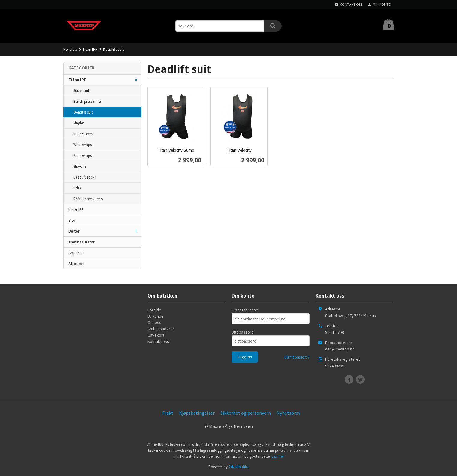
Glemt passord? (297, 357)
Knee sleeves (83, 134)
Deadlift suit (83, 112)
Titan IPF (77, 80)
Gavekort (156, 335)
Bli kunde (156, 316)
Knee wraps (82, 156)
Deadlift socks (85, 177)
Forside (70, 49)
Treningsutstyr (82, 242)
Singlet (79, 123)
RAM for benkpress (88, 199)
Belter (74, 231)
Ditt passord (243, 332)
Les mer (278, 456)
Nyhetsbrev (288, 413)
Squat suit (81, 91)
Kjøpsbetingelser (197, 413)
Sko (72, 220)
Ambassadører (161, 329)
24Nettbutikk (239, 467)
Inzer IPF (76, 209)
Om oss (154, 322)
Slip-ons (80, 166)
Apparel (76, 253)
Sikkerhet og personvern (246, 413)
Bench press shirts (87, 101)
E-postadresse (245, 310)
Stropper (77, 264)
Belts (77, 188)
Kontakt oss (158, 341)
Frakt (168, 413)
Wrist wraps (82, 145)
